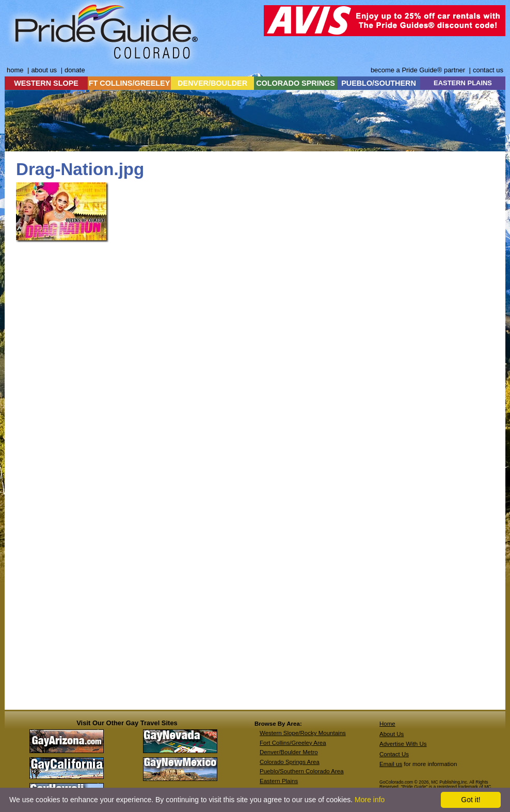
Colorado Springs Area (290, 762)
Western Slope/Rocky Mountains (303, 733)
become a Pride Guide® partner (418, 70)
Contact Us (394, 754)
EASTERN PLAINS (463, 83)
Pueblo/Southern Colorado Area (302, 771)
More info (370, 800)
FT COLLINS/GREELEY (130, 83)
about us (44, 70)
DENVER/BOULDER (212, 83)
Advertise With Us (403, 744)
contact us (488, 70)
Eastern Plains (279, 781)
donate (75, 70)
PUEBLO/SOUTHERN (379, 83)
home (15, 70)
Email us (391, 764)
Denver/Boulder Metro (289, 752)
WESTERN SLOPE (46, 83)
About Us (392, 734)
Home (387, 724)
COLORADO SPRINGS (296, 83)
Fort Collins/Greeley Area (293, 743)
